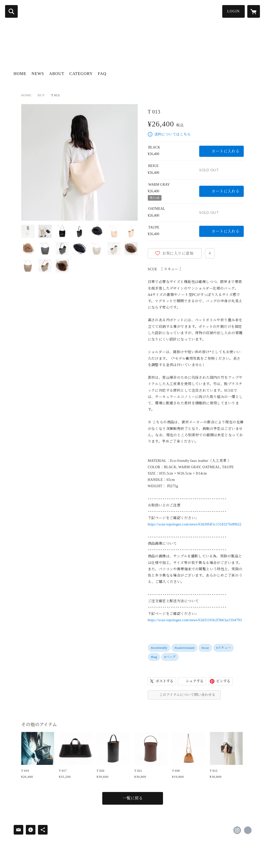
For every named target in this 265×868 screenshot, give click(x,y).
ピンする (223, 681)
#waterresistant (184, 648)
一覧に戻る (133, 798)
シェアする (195, 681)
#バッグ (170, 657)
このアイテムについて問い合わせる (187, 695)
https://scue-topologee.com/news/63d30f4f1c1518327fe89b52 (195, 524)
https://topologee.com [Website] (248, 830)
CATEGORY (81, 74)
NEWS (38, 74)
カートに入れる (226, 151)
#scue (205, 648)
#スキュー (224, 648)
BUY (41, 95)
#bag (154, 657)
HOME (20, 74)
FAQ (102, 74)
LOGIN (233, 11)
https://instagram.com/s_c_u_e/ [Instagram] (237, 830)
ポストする (165, 681)
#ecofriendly (159, 648)
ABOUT (57, 74)
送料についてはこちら (173, 134)
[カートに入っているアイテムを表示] (254, 11)
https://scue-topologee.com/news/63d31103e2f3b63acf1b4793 (195, 620)
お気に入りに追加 (178, 253)
